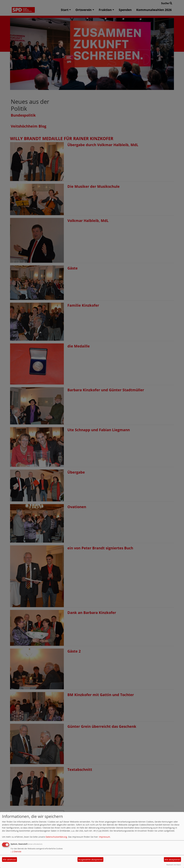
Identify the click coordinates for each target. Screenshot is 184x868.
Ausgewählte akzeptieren (90, 860)
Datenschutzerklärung (56, 837)
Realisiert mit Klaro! (174, 865)
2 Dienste (16, 851)
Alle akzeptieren (172, 860)
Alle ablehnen (10, 860)
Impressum (105, 837)
